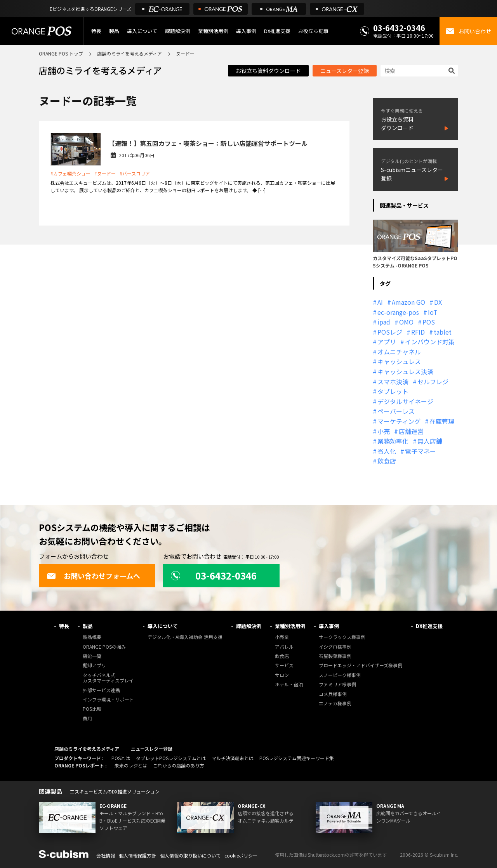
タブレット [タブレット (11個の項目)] (393, 391)
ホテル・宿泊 (289, 685)
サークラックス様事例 (342, 637)
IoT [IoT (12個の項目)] (433, 312)
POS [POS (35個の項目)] (429, 322)
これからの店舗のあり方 (179, 765)
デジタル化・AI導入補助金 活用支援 (185, 637)
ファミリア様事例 (337, 685)
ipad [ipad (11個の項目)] (384, 322)
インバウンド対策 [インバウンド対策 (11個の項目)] (430, 342)
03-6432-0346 (399, 28)
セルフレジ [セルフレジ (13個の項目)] (433, 382)
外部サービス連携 (101, 690)
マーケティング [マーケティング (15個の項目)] (399, 421)
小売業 (282, 637)
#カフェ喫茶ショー (70, 173)
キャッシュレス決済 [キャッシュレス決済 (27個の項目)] (405, 372)
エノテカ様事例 (335, 704)
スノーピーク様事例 (340, 675)
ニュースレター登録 (345, 71)
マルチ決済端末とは (233, 758)
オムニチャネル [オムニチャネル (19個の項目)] (399, 352)
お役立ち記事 (313, 31)
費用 (87, 719)
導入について (142, 31)
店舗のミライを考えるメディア (129, 53)
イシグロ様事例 (335, 647)
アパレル (284, 647)
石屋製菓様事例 (335, 656)
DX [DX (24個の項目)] (438, 302)
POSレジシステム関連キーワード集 (297, 758)
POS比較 (92, 709)
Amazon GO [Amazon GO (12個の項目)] (408, 302)
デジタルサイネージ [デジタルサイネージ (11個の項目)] (405, 401)
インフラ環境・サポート (108, 700)
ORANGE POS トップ (61, 53)
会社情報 (106, 855)
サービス (284, 666)
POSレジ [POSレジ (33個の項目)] (390, 332)
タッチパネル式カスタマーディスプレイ (108, 678)
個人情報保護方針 (137, 855)
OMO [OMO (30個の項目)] (406, 322)
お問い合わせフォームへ (93, 576)
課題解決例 (178, 31)
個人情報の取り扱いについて (190, 855)
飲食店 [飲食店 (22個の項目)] (387, 461)
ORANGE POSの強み (104, 647)
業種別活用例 (213, 31)
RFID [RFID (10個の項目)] (418, 332)
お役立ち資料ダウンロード (268, 71)
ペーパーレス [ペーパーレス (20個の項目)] (396, 411)
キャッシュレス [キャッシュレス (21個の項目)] (399, 361)
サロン (282, 675)
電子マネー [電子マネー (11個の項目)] (421, 451)
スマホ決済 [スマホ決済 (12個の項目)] (393, 382)
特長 (96, 31)
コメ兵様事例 (333, 694)
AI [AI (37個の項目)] (380, 302)
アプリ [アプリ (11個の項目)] (387, 342)
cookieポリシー (241, 855)
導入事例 (246, 31)
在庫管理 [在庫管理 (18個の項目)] (442, 421)
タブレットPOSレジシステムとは (171, 758)
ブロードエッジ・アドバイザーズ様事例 (361, 666)
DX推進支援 (277, 31)
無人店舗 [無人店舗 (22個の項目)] (430, 441)
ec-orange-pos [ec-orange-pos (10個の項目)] (398, 312)
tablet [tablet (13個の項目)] (443, 332)
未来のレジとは (131, 765)
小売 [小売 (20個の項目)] (384, 431)
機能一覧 (92, 656)
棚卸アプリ (94, 666)
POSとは (121, 758)
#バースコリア (135, 173)
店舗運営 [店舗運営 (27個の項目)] (411, 431)
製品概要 (92, 637)
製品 (114, 31)
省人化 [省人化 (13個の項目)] (387, 451)
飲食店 (282, 656)
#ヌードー (105, 173)
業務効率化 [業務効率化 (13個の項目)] (393, 441)
